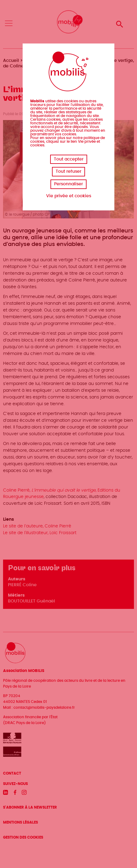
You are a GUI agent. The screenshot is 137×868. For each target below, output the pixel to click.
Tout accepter (69, 159)
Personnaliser (68, 184)
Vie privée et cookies (69, 196)
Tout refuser (68, 172)
